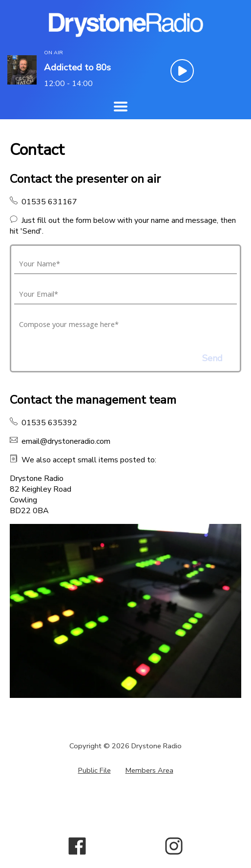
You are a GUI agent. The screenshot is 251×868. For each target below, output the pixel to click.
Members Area (149, 770)
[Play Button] (182, 71)
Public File (94, 770)
